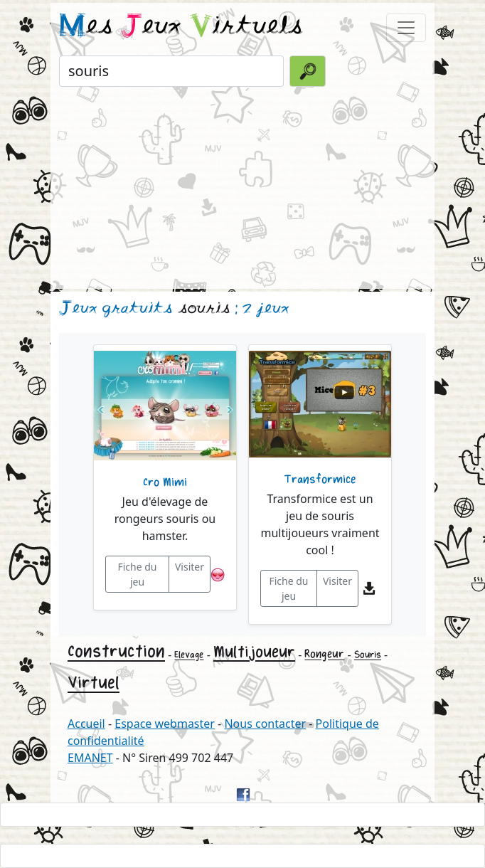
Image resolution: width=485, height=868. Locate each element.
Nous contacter (265, 724)
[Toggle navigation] (406, 28)
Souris (368, 655)
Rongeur (324, 654)
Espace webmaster (165, 724)
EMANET (90, 758)
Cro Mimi (165, 482)
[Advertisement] (242, 189)
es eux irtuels (181, 27)
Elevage (189, 655)
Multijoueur (254, 652)
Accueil (86, 724)
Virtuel (94, 683)
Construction (116, 651)
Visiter (190, 567)
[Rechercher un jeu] (171, 71)
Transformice (320, 480)
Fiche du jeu (137, 574)
